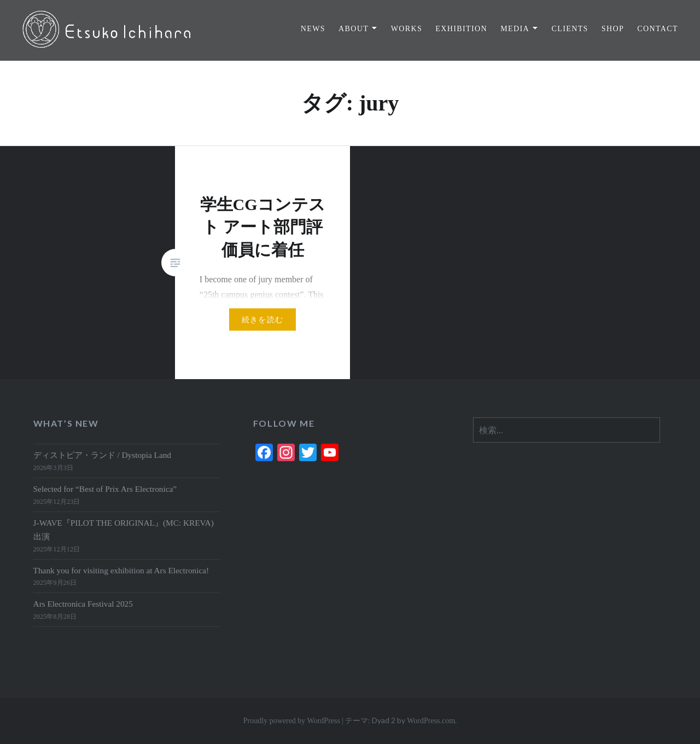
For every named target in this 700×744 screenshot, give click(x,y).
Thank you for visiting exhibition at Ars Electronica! (121, 570)
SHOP (613, 29)
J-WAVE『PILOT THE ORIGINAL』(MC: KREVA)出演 (124, 530)
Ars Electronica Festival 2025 (83, 604)
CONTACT (658, 29)
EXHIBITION (461, 29)
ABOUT (354, 29)
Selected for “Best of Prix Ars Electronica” (105, 489)
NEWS (313, 29)
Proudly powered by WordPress (292, 721)
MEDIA (515, 29)
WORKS (407, 29)
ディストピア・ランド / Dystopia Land (102, 455)
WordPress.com (431, 721)
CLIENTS (570, 29)
